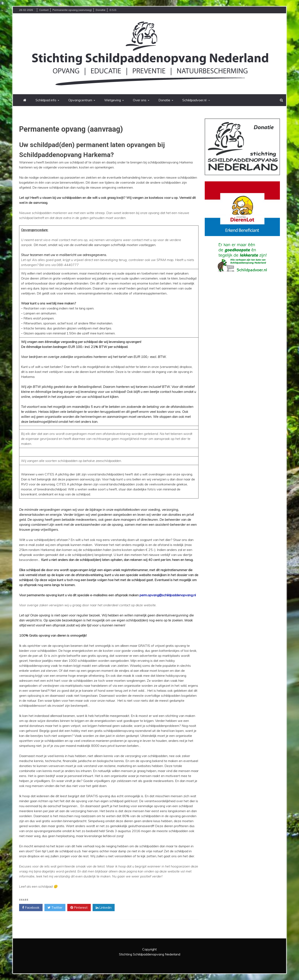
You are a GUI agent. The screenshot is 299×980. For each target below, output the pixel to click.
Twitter (55, 908)
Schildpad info (46, 100)
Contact (44, 10)
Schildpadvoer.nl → (196, 100)
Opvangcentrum (80, 100)
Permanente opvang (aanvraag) (72, 10)
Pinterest (79, 908)
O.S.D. (113, 10)
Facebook (31, 908)
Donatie (101, 10)
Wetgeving (113, 100)
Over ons (140, 100)
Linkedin (104, 908)
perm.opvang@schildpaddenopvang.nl (168, 595)
